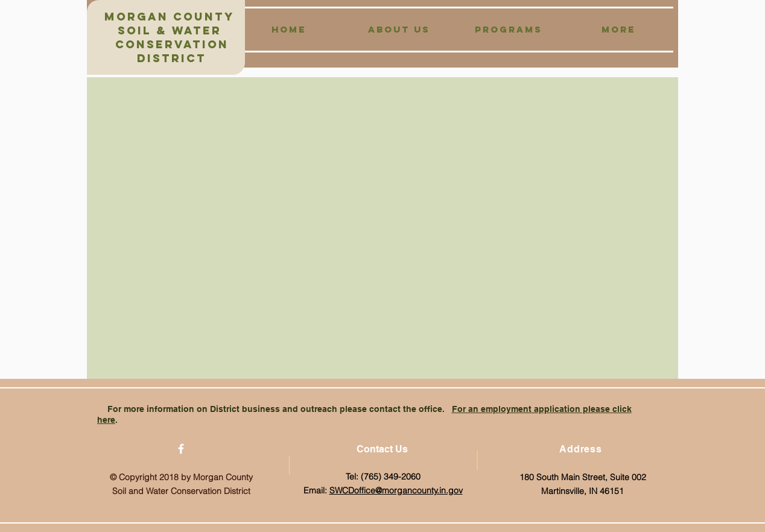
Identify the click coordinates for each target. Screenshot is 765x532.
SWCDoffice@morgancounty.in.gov (396, 490)
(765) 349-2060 (391, 477)
